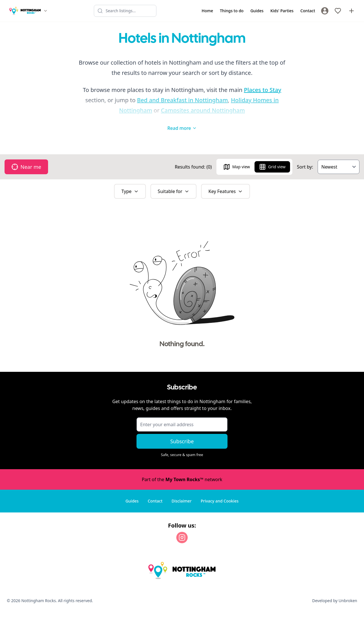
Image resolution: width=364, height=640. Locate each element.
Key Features (226, 191)
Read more (182, 128)
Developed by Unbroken (335, 601)
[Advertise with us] (351, 11)
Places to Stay (263, 90)
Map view (237, 167)
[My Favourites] (338, 11)
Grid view (272, 167)
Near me (26, 167)
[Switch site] (45, 11)
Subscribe (182, 441)
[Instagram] (182, 538)
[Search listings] (125, 11)
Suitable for (174, 191)
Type (130, 191)
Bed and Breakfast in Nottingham (183, 100)
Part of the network (182, 479)
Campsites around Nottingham (203, 110)
